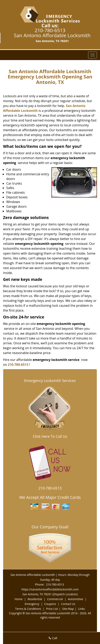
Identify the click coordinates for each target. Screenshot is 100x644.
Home (19, 599)
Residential (35, 599)
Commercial (55, 599)
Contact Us (68, 604)
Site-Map (68, 609)
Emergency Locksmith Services (50, 381)
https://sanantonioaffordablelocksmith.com (50, 589)
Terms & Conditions (28, 609)
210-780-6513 (50, 30)
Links (81, 609)
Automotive (76, 599)
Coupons (50, 604)
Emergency (32, 604)
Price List (52, 609)
